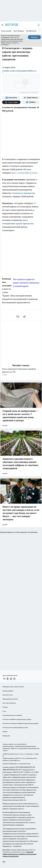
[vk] (18, 317)
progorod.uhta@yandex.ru (11, 764)
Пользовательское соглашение (12, 715)
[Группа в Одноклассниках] (8, 679)
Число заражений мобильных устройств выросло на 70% (21, 372)
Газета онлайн (6, 31)
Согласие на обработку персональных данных (17, 719)
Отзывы (5, 707)
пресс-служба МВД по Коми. (25, 173)
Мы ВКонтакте (31, 31)
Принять (34, 37)
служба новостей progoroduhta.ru (19, 71)
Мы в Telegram (19, 31)
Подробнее (17, 846)
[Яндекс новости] (31, 98)
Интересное (6, 736)
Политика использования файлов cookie (15, 727)
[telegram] (25, 317)
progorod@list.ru (15, 760)
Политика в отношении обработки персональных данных (21, 723)
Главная (5, 732)
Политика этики (8, 695)
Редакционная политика (10, 699)
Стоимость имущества (23, 193)
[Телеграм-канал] (31, 102)
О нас (4, 711)
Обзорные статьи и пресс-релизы (13, 687)
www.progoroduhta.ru (20, 744)
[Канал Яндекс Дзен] (11, 102)
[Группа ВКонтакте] (11, 98)
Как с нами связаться (9, 703)
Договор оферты (8, 691)
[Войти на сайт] (39, 25)
